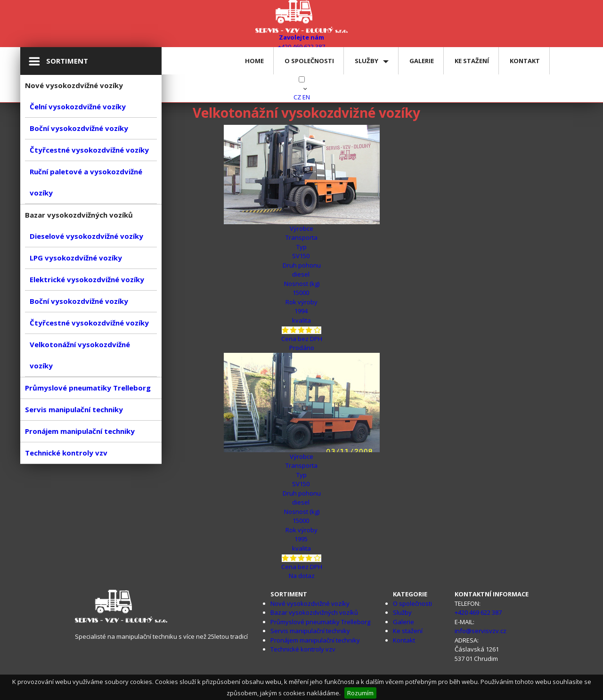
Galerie (422, 61)
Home (254, 61)
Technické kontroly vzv (66, 453)
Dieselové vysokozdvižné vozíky (86, 236)
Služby (367, 61)
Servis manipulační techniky (74, 409)
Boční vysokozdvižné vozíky (79, 128)
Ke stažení (472, 61)
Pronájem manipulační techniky (80, 431)
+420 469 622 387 (478, 612)
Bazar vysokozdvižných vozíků (314, 612)
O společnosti (309, 61)
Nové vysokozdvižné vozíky (310, 603)
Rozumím (360, 693)
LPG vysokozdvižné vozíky (76, 258)
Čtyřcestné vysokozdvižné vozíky (89, 150)
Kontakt (525, 61)
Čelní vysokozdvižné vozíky (78, 106)
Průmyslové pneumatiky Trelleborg (88, 388)
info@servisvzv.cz (481, 631)
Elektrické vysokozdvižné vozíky (87, 279)
